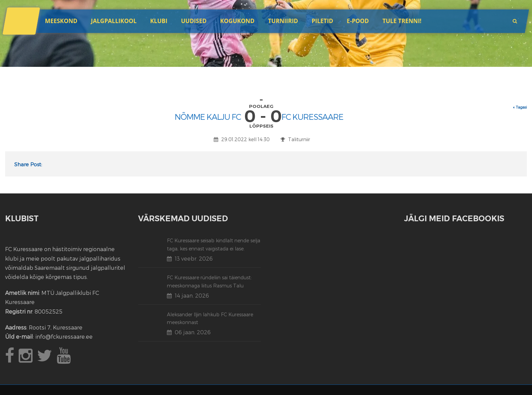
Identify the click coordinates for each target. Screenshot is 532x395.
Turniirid (283, 21)
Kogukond (237, 21)
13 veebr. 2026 (194, 258)
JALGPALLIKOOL (114, 21)
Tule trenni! (402, 21)
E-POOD (358, 21)
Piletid (322, 21)
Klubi (159, 21)
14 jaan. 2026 (192, 295)
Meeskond (61, 21)
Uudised (194, 21)
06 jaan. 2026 (193, 332)
